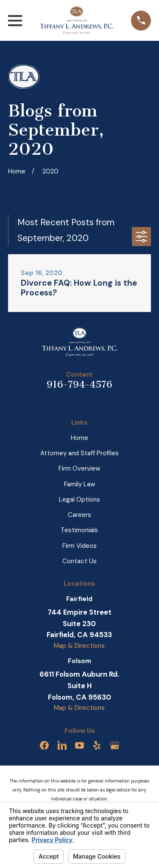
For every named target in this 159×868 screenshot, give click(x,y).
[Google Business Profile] (115, 745)
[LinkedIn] (62, 745)
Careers (79, 515)
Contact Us (79, 561)
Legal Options (79, 499)
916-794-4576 (79, 384)
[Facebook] (44, 745)
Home (79, 438)
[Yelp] (97, 745)
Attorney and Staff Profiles (79, 453)
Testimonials (79, 530)
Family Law (79, 484)
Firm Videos (79, 546)
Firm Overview (79, 468)
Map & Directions (79, 646)
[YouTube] (79, 745)
